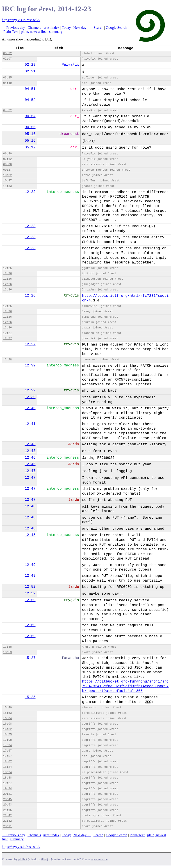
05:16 (30, 134)
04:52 (30, 100)
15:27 (30, 658)
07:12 (7, 159)
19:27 (7, 783)
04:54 (30, 116)
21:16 (7, 810)
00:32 (7, 53)
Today (66, 28)
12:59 (30, 600)
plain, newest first (34, 32)
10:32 (7, 175)
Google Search (117, 28)
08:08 (7, 164)
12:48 (30, 507)
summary (56, 32)
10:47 (7, 181)
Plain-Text (11, 32)
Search (98, 28)
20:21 (7, 794)
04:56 (30, 127)
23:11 (7, 826)
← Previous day (13, 28)
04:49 (7, 83)
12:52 (30, 587)
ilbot (44, 859)
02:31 (30, 71)
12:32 (30, 366)
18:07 (7, 762)
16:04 (7, 718)
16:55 (7, 735)
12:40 (30, 408)
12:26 (7, 268)
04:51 (30, 89)
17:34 (7, 745)
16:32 (7, 729)
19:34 (7, 789)
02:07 (7, 59)
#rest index (51, 28)
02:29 (30, 65)
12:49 (30, 565)
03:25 (7, 78)
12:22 (30, 192)
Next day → (82, 28)
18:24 (7, 767)
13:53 (7, 652)
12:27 (7, 333)
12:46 (30, 458)
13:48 (7, 647)
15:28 (30, 697)
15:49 (7, 708)
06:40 (7, 154)
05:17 (30, 147)
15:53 (7, 713)
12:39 (30, 390)
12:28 (7, 360)
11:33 (7, 186)
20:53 (7, 805)
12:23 (30, 226)
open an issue (99, 859)
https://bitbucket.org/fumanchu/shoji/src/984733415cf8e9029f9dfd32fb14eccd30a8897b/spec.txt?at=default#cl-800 (125, 686)
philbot (23, 859)
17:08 (7, 740)
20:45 (7, 799)
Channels (34, 28)
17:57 (7, 751)
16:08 (7, 724)
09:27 (7, 170)
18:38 (7, 778)
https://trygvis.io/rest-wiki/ (21, 20)
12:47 (30, 471)
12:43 (30, 444)
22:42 (7, 816)
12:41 (30, 424)
